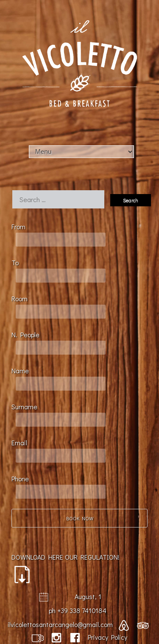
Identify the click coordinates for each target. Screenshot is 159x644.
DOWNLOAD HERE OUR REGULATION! (66, 568)
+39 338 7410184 (82, 610)
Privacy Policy (107, 637)
